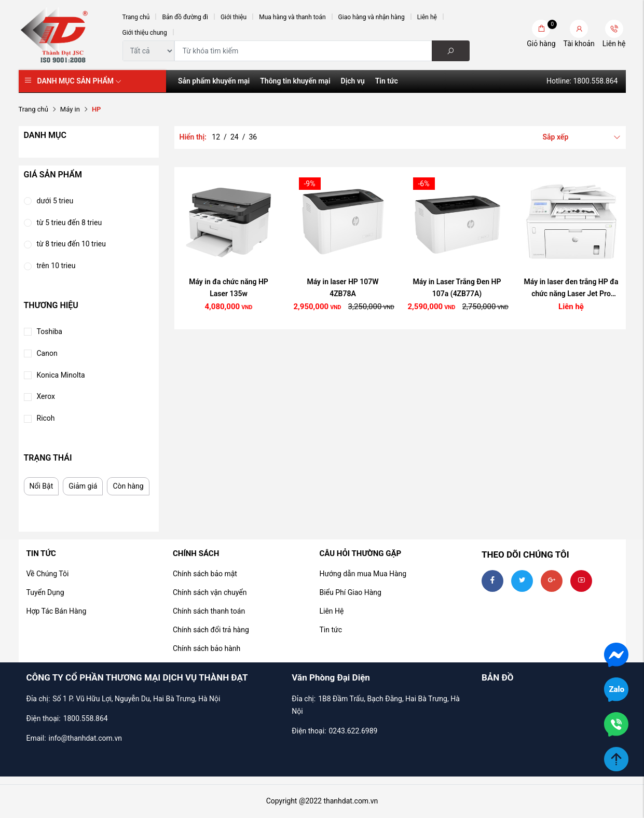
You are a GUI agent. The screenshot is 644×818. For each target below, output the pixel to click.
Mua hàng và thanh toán (292, 17)
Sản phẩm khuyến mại (214, 81)
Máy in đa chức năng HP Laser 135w (229, 288)
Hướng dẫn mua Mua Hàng (363, 574)
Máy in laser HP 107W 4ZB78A (342, 288)
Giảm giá (83, 486)
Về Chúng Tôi (48, 574)
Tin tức (387, 81)
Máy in (70, 109)
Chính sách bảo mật (205, 574)
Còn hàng (128, 486)
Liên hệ (427, 17)
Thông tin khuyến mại (295, 81)
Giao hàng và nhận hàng (372, 17)
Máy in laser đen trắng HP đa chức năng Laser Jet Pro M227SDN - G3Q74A (571, 289)
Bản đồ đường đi (185, 17)
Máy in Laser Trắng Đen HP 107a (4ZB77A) (457, 288)
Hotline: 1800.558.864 (582, 81)
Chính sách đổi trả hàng (211, 630)
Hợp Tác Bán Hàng (57, 611)
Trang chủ (136, 17)
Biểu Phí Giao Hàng (350, 592)
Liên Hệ (331, 611)
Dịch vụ (353, 81)
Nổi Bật (42, 486)
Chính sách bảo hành (207, 648)
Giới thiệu (234, 17)
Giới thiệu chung (145, 33)
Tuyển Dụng (45, 592)
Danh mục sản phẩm (80, 81)
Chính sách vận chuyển (210, 592)
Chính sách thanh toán (209, 611)
